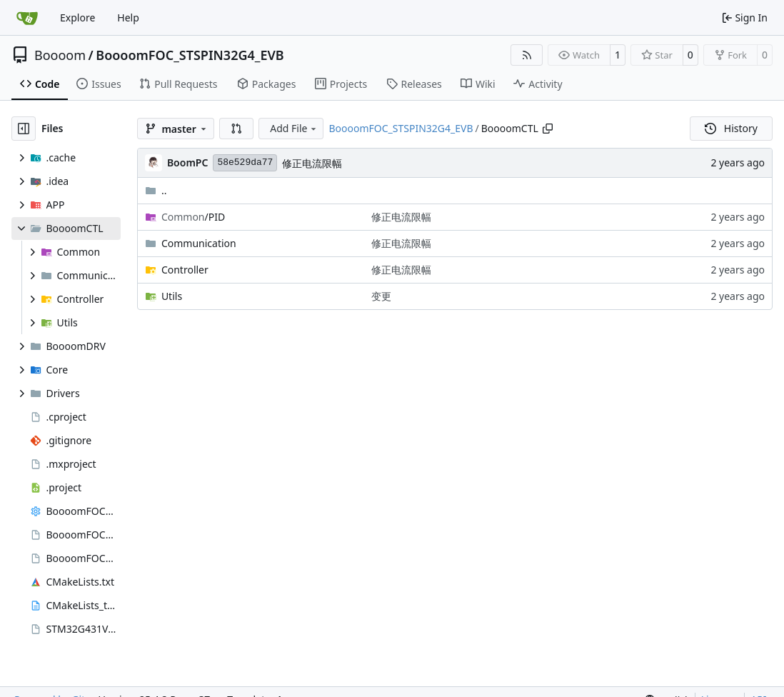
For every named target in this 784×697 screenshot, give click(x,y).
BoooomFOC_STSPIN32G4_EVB (190, 55)
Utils (172, 296)
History (731, 128)
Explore (77, 17)
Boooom (60, 55)
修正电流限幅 (312, 163)
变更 (381, 296)
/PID (193, 217)
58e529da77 (245, 162)
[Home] (27, 18)
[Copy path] (548, 129)
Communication (199, 243)
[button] (236, 129)
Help (128, 17)
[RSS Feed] (527, 55)
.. (156, 190)
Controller (185, 270)
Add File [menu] (294, 128)
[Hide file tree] (24, 129)
